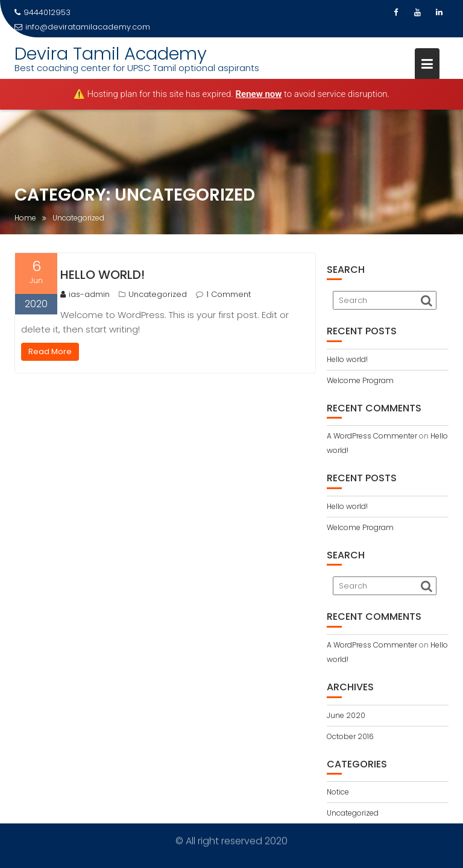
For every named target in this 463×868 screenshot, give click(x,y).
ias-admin (85, 294)
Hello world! (102, 275)
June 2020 (346, 715)
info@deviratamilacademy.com (82, 27)
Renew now (259, 94)
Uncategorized (158, 294)
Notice (338, 792)
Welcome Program (360, 380)
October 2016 (350, 736)
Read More (50, 351)
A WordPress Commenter (372, 436)
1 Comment (228, 294)
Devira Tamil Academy (111, 54)
